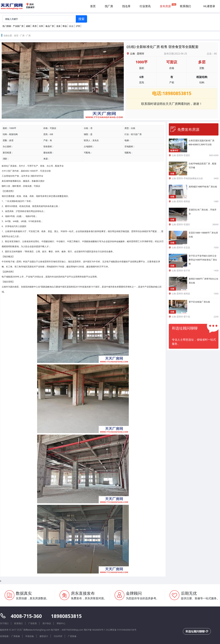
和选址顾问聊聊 (197, 631)
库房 (35, 26)
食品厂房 (50, 26)
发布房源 (165, 6)
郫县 (65, 26)
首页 (93, 6)
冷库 (41, 26)
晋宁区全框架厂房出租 (199, 302)
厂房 (22, 35)
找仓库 (126, 6)
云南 (132, 54)
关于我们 (4, 623)
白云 (71, 26)
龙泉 (58, 26)
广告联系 (33, 623)
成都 (28, 26)
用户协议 (47, 623)
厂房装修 (16, 636)
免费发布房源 (185, 129)
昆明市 (141, 54)
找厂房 (109, 6)
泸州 (78, 26)
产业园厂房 (18, 26)
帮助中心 (61, 623)
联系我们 (185, 6)
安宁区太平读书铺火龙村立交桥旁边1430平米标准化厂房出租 (203, 260)
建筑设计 (44, 636)
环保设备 (30, 636)
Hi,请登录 (209, 6)
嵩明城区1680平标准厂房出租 (203, 187)
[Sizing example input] (39, 19)
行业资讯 (145, 6)
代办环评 (58, 636)
